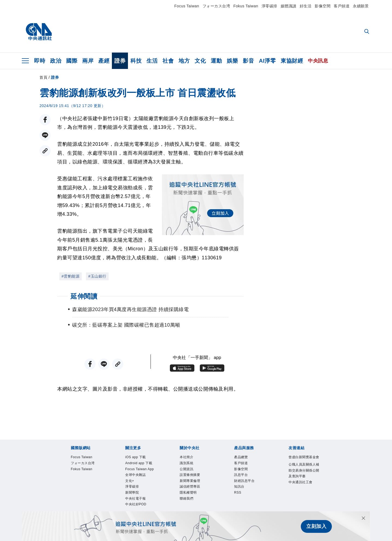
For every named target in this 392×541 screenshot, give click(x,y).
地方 (184, 61)
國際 (72, 61)
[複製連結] (45, 151)
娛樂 (232, 61)
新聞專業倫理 (192, 484)
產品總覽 (242, 458)
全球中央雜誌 (137, 484)
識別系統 (188, 464)
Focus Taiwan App (138, 474)
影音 (248, 61)
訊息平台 (242, 478)
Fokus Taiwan (246, 6)
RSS (238, 497)
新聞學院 (133, 504)
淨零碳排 (269, 6)
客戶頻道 (342, 6)
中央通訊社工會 (302, 491)
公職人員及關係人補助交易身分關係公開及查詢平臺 (304, 478)
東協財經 (292, 61)
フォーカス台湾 (216, 6)
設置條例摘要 (192, 478)
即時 (40, 61)
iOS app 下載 (137, 458)
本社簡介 (188, 458)
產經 (104, 61)
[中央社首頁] (39, 32)
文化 (200, 61)
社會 (168, 61)
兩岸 (88, 61)
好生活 (306, 6)
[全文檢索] (367, 32)
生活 (152, 61)
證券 (120, 61)
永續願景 (361, 6)
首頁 (43, 77)
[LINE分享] (45, 135)
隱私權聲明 (190, 497)
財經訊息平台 (246, 484)
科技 (136, 61)
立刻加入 (316, 526)
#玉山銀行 (97, 276)
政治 (56, 61)
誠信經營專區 (192, 491)
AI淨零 (267, 61)
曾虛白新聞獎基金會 (304, 461)
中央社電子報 (137, 510)
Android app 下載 (141, 464)
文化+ (130, 491)
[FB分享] (45, 120)
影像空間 (323, 6)
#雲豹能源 (71, 276)
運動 (216, 61)
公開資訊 (188, 471)
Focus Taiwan (187, 6)
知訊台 (240, 491)
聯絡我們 (188, 504)
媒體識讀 (289, 6)
